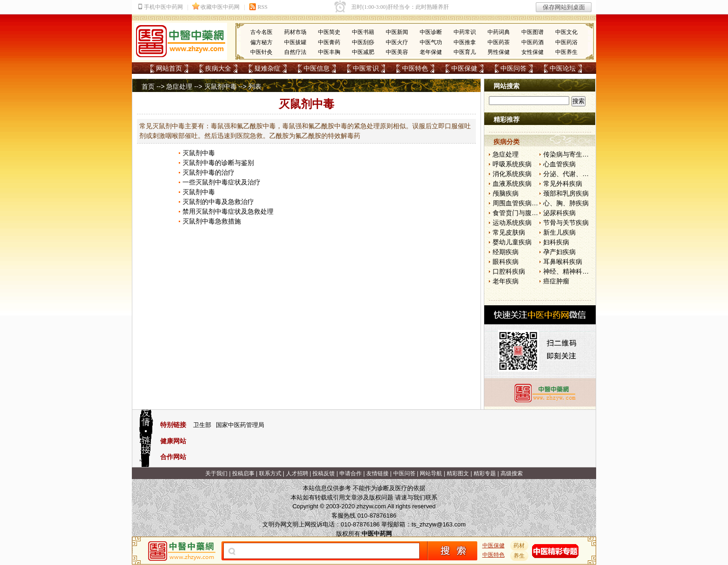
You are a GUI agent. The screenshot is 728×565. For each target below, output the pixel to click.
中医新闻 (397, 32)
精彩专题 (485, 473)
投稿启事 (243, 473)
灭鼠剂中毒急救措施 (212, 221)
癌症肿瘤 (556, 281)
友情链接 (377, 473)
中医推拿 (465, 42)
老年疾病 (506, 281)
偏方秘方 (261, 42)
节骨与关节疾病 (566, 223)
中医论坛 (563, 68)
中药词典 (499, 32)
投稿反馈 (324, 473)
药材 (520, 545)
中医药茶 (499, 42)
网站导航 (431, 473)
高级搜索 (512, 473)
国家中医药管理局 (240, 425)
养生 (520, 556)
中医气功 (431, 42)
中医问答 (513, 68)
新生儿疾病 (559, 232)
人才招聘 (297, 473)
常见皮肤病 (509, 232)
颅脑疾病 (506, 193)
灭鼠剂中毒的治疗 (208, 172)
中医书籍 (363, 32)
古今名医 (261, 32)
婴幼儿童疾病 (512, 242)
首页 (148, 86)
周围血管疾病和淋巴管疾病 (532, 203)
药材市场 (295, 32)
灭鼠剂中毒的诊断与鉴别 (218, 163)
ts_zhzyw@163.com (439, 524)
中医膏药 (329, 42)
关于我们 (216, 473)
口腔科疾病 (509, 271)
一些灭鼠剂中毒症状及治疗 (221, 182)
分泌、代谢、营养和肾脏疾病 (585, 174)
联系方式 (270, 473)
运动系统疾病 (512, 223)
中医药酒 (533, 42)
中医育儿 (465, 52)
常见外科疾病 (563, 184)
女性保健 (533, 52)
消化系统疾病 (512, 174)
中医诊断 (431, 32)
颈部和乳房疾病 (566, 193)
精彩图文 (458, 473)
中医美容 (397, 52)
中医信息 (317, 68)
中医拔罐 (295, 42)
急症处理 (179, 86)
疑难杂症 (267, 68)
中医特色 (415, 68)
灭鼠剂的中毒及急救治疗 (218, 202)
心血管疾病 (559, 164)
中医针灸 (261, 52)
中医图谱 (533, 32)
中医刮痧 (363, 42)
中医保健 (464, 68)
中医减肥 (363, 52)
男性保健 (499, 52)
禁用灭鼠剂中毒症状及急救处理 (228, 211)
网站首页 (169, 68)
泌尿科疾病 (559, 213)
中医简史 (329, 32)
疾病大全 (218, 68)
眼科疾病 (506, 262)
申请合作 (351, 473)
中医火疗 (397, 42)
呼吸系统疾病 (512, 164)
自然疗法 (295, 52)
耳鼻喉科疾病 (563, 262)
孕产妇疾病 (559, 252)
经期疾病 (506, 252)
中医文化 (566, 32)
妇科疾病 (556, 242)
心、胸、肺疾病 (566, 203)
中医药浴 (566, 42)
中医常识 (366, 68)
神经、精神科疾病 (569, 271)
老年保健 (431, 52)
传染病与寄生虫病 (569, 154)
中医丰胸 (329, 52)
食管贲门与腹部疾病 (522, 213)
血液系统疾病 (512, 184)
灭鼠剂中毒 (221, 86)
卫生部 (202, 425)
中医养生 (566, 52)
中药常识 (465, 32)
